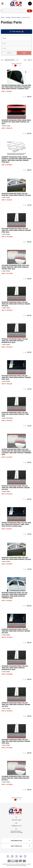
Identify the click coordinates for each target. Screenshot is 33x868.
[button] (13, 800)
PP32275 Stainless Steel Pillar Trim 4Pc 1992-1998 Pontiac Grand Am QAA (16, 488)
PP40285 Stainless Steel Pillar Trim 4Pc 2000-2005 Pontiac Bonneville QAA (15, 668)
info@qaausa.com (17, 826)
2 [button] (17, 800)
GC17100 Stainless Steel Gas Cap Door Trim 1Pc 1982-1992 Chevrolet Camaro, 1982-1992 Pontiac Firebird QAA (16, 452)
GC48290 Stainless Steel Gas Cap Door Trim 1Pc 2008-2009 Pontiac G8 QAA (16, 778)
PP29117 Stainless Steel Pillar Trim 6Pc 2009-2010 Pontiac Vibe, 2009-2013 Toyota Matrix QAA (16, 524)
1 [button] (15, 800)
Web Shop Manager (22, 866)
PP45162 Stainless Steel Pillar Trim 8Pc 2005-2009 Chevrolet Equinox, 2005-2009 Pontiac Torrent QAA (14, 595)
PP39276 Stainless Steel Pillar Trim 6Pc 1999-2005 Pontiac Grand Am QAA (16, 631)
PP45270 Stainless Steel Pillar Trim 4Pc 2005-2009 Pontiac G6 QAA (16, 558)
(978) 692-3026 (16, 820)
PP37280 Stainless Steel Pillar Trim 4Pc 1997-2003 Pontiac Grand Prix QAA (16, 741)
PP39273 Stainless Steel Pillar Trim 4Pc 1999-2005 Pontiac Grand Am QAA (16, 705)
